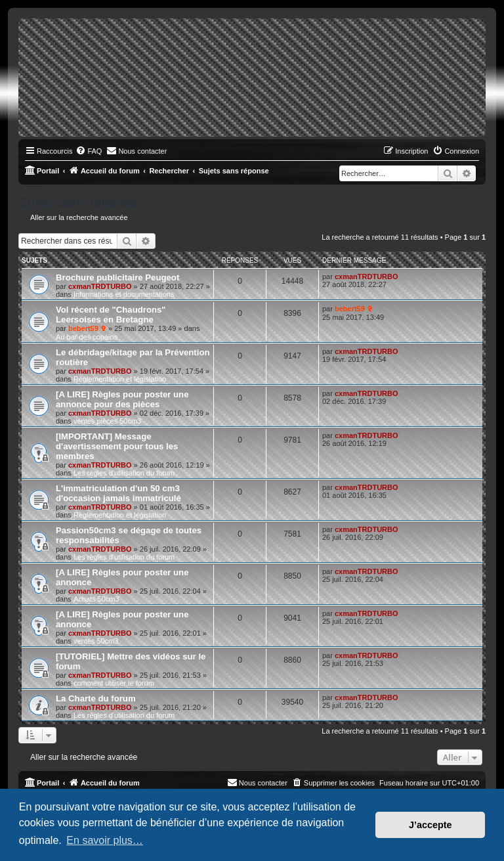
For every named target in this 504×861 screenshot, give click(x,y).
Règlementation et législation (120, 379)
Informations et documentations (124, 294)
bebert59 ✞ (87, 328)
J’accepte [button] (430, 825)
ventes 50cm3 (96, 641)
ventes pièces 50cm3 (107, 421)
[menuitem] (89, 151)
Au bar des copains (87, 337)
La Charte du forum (96, 698)
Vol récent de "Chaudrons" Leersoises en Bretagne (111, 315)
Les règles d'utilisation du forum (124, 473)
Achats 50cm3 (96, 599)
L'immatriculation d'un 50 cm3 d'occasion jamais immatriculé (118, 493)
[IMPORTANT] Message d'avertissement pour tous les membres (117, 446)
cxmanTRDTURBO (100, 286)
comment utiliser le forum (114, 683)
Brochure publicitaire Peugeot (117, 277)
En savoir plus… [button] (105, 840)
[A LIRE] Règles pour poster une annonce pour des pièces (122, 399)
